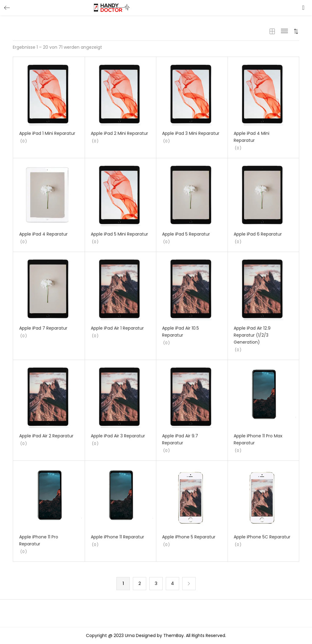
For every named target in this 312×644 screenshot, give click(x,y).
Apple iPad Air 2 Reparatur (46, 436)
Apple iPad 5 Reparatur (186, 234)
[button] (156, 39)
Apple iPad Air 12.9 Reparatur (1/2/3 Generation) (252, 335)
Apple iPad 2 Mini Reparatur (119, 133)
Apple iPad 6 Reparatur (258, 234)
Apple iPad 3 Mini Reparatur (191, 133)
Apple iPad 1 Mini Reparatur (47, 133)
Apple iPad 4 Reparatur (43, 234)
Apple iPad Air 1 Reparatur (117, 328)
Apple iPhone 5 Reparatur (189, 537)
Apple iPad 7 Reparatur (43, 328)
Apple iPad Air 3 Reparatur (118, 436)
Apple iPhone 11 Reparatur (117, 537)
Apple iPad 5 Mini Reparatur (119, 234)
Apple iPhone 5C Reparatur (262, 537)
